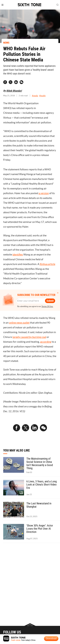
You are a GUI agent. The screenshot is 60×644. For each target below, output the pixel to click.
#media (35, 96)
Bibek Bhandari (14, 91)
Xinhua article (47, 264)
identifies (18, 255)
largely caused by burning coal (29, 337)
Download (51, 639)
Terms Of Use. (47, 306)
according (46, 342)
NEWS (6, 43)
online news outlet (19, 323)
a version (44, 193)
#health (42, 96)
